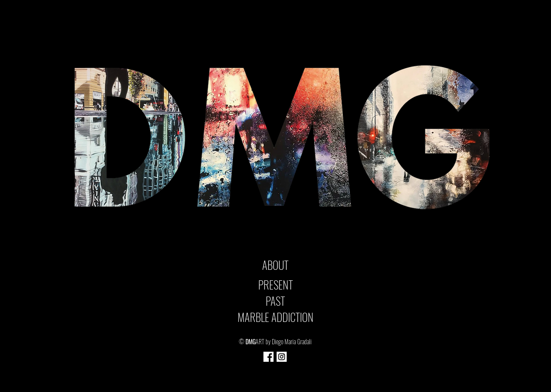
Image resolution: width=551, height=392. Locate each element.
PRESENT (275, 284)
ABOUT (275, 265)
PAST (275, 301)
